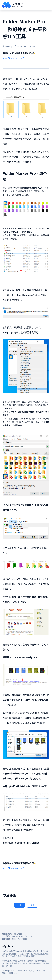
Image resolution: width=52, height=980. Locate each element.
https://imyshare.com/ (13, 58)
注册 (32, 905)
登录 (20, 905)
